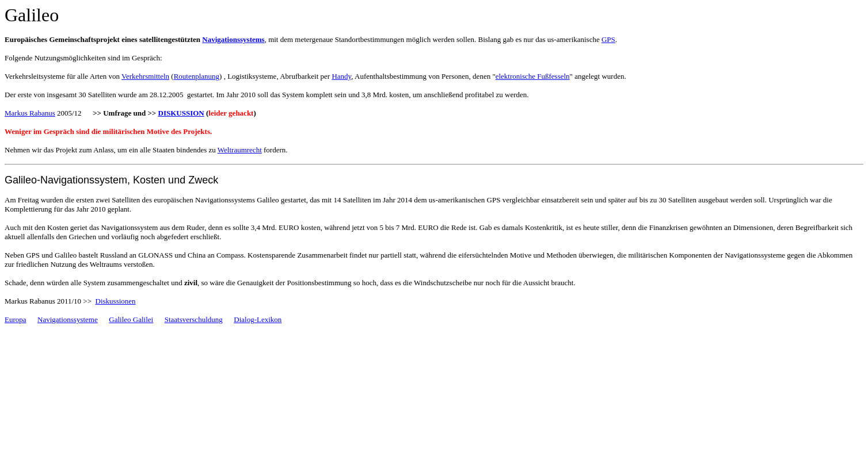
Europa (16, 319)
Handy (341, 76)
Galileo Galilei (131, 319)
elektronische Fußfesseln (533, 76)
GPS (608, 39)
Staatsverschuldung (194, 319)
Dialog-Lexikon (258, 319)
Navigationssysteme (68, 319)
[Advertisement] (139, 351)
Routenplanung (197, 76)
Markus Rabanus (30, 113)
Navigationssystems (233, 39)
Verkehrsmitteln (145, 76)
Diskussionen (116, 301)
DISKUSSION (181, 113)
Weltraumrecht (240, 150)
